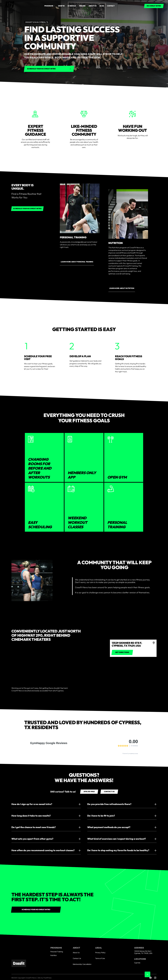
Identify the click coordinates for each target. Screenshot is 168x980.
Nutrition (53, 955)
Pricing (82, 6)
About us (93, 6)
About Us (76, 953)
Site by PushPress (45, 978)
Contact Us (77, 958)
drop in (61, 6)
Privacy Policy (100, 953)
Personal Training (57, 952)
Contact (111, 6)
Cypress (137, 963)
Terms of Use (100, 958)
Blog (102, 6)
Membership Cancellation (82, 964)
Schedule (72, 6)
